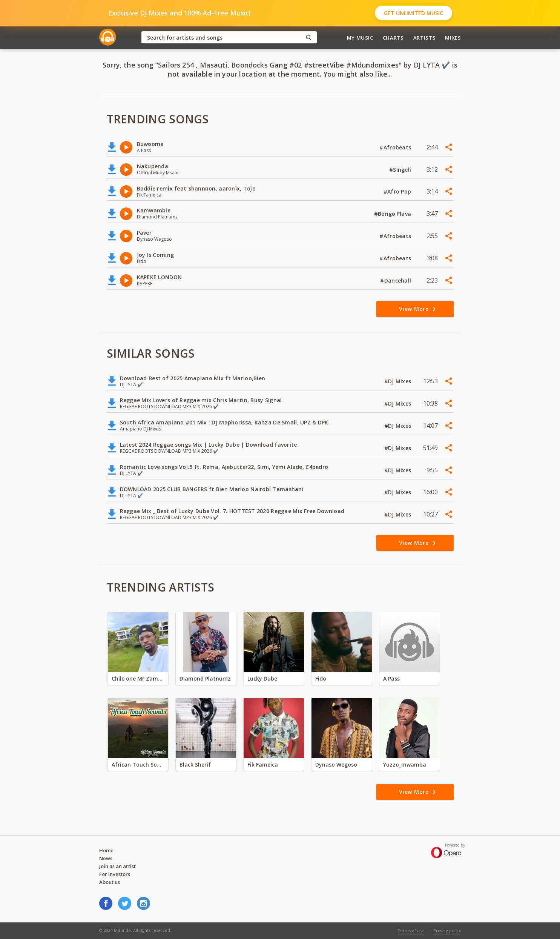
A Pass (391, 679)
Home (106, 850)
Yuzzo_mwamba (405, 765)
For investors (115, 874)
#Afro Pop (398, 191)
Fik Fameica (263, 765)
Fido (321, 679)
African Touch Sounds (138, 765)
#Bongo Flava (394, 214)
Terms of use (411, 931)
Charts (393, 38)
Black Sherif (195, 765)
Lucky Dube (262, 679)
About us (110, 882)
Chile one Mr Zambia (138, 679)
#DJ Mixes (399, 381)
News (106, 858)
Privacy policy (447, 931)
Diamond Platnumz (205, 679)
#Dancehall (396, 280)
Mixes (453, 38)
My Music (360, 38)
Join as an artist (117, 866)
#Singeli (401, 170)
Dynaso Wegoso (336, 765)
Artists (425, 38)
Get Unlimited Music (413, 13)
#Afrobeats (396, 147)
